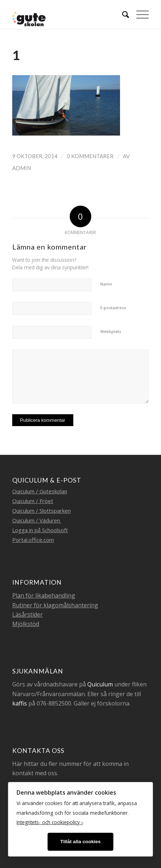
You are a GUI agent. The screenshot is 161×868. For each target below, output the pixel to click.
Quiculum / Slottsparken (42, 511)
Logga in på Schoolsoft (40, 530)
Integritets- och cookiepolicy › (50, 822)
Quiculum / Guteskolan (40, 491)
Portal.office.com (33, 540)
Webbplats (111, 331)
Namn (106, 284)
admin (22, 168)
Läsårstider (27, 615)
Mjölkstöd (26, 624)
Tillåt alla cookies (80, 842)
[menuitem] (122, 14)
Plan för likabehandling (44, 595)
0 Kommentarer (90, 156)
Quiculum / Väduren (37, 520)
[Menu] (139, 14)
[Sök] (122, 14)
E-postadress (113, 308)
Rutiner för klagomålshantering (55, 605)
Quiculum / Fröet (33, 501)
